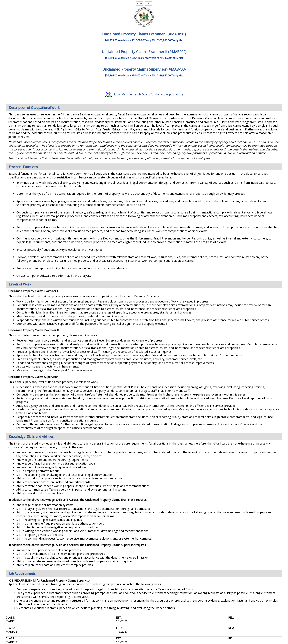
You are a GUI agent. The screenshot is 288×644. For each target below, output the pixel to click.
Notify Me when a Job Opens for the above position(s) (144, 94)
